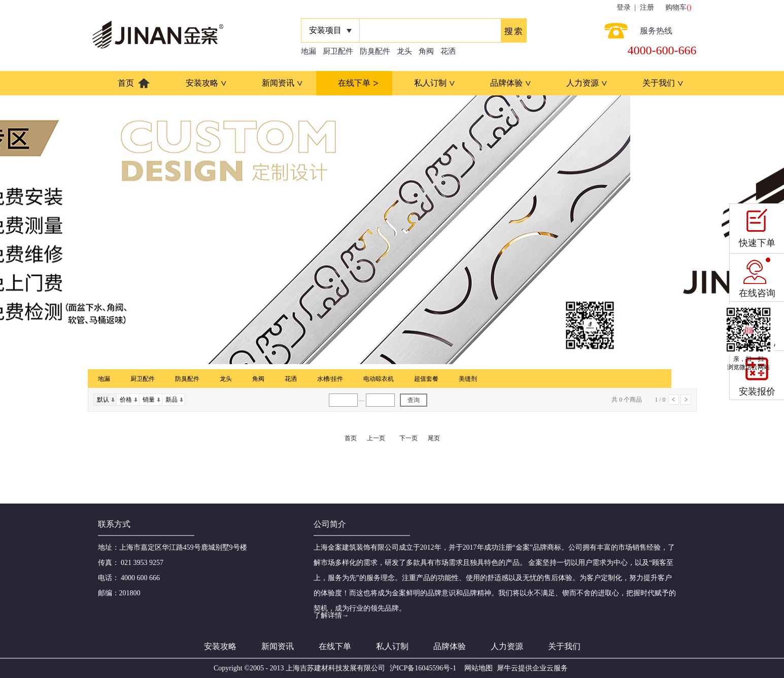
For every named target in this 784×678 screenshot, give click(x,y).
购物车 (676, 7)
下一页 (686, 400)
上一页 (674, 400)
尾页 (434, 438)
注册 (647, 7)
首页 (126, 83)
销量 (149, 400)
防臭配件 (375, 51)
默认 (103, 400)
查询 (414, 400)
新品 (172, 400)
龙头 (404, 51)
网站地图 (477, 668)
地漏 (309, 51)
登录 (624, 7)
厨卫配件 (338, 51)
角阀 (426, 51)
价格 (126, 400)
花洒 (448, 51)
